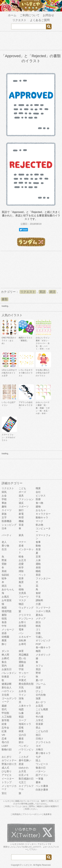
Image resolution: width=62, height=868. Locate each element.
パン (21, 633)
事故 (4, 503)
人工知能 (7, 717)
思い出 (22, 658)
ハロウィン (8, 691)
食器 (4, 622)
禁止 (38, 728)
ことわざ (24, 757)
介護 (38, 604)
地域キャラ (25, 724)
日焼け (39, 738)
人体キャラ (25, 706)
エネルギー (25, 637)
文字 (4, 517)
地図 (21, 709)
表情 (38, 567)
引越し (39, 637)
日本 (4, 528)
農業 (4, 640)
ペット (22, 575)
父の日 (22, 735)
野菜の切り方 (9, 764)
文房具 (22, 593)
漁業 (38, 698)
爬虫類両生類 (26, 684)
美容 (38, 575)
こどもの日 (42, 731)
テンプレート (26, 619)
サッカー (24, 673)
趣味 (4, 506)
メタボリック (43, 655)
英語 (42, 292)
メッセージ (8, 629)
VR (3, 735)
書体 (38, 782)
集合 (4, 662)
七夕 (38, 757)
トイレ (22, 677)
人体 (38, 560)
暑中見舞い (25, 760)
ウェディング (26, 608)
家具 (21, 535)
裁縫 (4, 706)
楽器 (4, 633)
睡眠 (38, 571)
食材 (38, 593)
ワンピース (42, 764)
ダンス (5, 651)
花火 (38, 713)
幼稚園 (5, 637)
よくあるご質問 (40, 20)
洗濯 (38, 687)
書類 (5, 299)
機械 (21, 521)
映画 (38, 626)
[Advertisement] (31, 41)
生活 (4, 549)
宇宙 (21, 669)
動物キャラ (42, 517)
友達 (38, 549)
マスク (22, 600)
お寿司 (22, 644)
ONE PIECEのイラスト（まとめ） (9, 341)
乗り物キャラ (43, 753)
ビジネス (41, 496)
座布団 (22, 626)
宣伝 (4, 793)
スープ (22, 720)
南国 (4, 608)
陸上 (38, 760)
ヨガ (38, 746)
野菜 (4, 560)
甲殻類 (5, 713)
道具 (21, 496)
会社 (38, 492)
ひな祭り (7, 771)
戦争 (4, 578)
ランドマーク (43, 608)
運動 (38, 564)
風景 (21, 582)
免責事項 (47, 814)
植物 (21, 589)
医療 (38, 499)
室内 (4, 666)
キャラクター (43, 514)
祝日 (38, 735)
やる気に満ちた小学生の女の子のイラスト (43, 373)
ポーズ (22, 492)
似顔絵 (5, 575)
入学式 (39, 720)
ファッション (26, 499)
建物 (38, 506)
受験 (4, 564)
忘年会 (5, 728)
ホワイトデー (9, 760)
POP (38, 644)
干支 (38, 597)
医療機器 (7, 521)
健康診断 (7, 684)
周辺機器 (24, 655)
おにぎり (7, 757)
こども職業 (42, 709)
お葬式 (5, 658)
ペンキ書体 (42, 786)
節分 (21, 742)
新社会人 (7, 687)
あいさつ (41, 702)
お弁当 (22, 691)
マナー (22, 542)
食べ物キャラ (43, 647)
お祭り (22, 622)
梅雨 (38, 651)
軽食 (21, 557)
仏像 (21, 713)
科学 (21, 567)
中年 (4, 626)
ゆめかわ (24, 768)
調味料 (39, 600)
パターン (41, 771)
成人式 (5, 768)
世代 (4, 709)
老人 (4, 542)
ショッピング (9, 525)
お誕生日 (7, 669)
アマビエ (7, 775)
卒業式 (22, 680)
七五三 (22, 782)
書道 (21, 738)
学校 (4, 499)
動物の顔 (7, 749)
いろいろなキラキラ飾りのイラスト (26, 373)
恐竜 (21, 728)
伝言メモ (24, 775)
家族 (4, 514)
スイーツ (7, 510)
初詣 (21, 717)
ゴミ (38, 629)
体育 (21, 651)
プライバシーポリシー (32, 814)
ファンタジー (43, 578)
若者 (21, 546)
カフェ (39, 666)
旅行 (21, 510)
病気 (4, 492)
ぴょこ (39, 691)
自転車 (22, 640)
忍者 (4, 738)
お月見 (22, 771)
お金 (4, 496)
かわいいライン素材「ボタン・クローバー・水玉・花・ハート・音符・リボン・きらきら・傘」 (43, 346)
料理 (21, 517)
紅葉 (4, 731)
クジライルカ (43, 742)
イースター (8, 779)
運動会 (22, 662)
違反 (21, 503)
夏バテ (39, 680)
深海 (21, 698)
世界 (21, 578)
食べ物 (39, 503)
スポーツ (24, 506)
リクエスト (19, 20)
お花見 (39, 706)
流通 (21, 666)
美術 (4, 571)
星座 (21, 764)
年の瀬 (39, 717)
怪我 (4, 619)
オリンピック (43, 640)
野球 (38, 673)
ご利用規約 (16, 814)
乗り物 (5, 546)
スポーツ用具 (43, 611)
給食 (4, 724)
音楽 (21, 525)
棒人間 (5, 655)
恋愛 (21, 564)
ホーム (12, 15)
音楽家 (39, 724)
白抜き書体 (42, 790)
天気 (21, 687)
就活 (52, 292)
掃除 (21, 571)
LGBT (5, 746)
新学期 (5, 720)
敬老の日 (41, 768)
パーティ (7, 535)
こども (22, 488)
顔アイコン (42, 775)
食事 (38, 542)
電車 (21, 629)
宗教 (38, 633)
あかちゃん (8, 589)
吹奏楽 (5, 677)
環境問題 (7, 611)
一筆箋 (39, 779)
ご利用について (30, 15)
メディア (41, 619)
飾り (4, 644)
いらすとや (27, 865)
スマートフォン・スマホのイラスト (9, 437)
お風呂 (5, 597)
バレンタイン (9, 673)
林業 (21, 731)
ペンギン (24, 746)
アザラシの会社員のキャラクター (26, 405)
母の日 (5, 742)
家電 (21, 514)
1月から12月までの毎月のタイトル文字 (9, 373)
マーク (39, 521)
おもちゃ (41, 510)
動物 (38, 546)
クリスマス (25, 615)
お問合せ (48, 15)
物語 (21, 604)
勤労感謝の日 (26, 779)
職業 (38, 488)
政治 (38, 622)
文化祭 (5, 695)
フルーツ (24, 597)
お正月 (22, 560)
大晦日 (39, 749)
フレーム (41, 684)
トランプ (7, 782)
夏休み (39, 615)
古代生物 (41, 695)
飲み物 (39, 525)
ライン (22, 695)
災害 (38, 557)
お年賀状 (7, 600)
